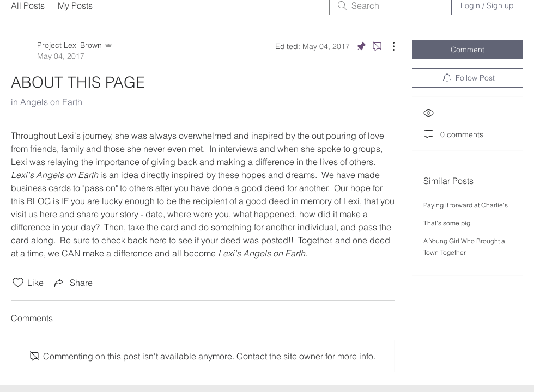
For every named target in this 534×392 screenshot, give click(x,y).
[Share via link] (72, 283)
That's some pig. (448, 223)
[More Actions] (388, 46)
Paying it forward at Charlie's (466, 205)
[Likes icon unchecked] (18, 283)
